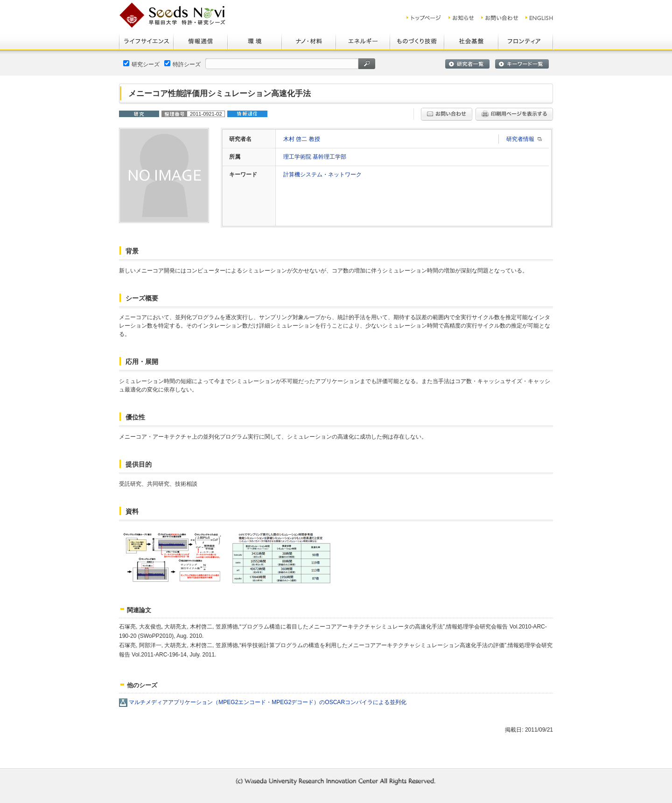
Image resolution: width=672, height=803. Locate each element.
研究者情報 (520, 139)
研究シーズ (141, 64)
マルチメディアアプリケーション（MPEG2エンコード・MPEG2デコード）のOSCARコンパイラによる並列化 (268, 702)
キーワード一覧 (522, 64)
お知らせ (461, 18)
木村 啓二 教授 (302, 139)
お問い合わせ (500, 18)
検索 (367, 64)
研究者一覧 (467, 64)
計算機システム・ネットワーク (322, 175)
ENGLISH (540, 18)
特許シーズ (182, 64)
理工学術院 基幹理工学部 (315, 157)
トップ (424, 18)
